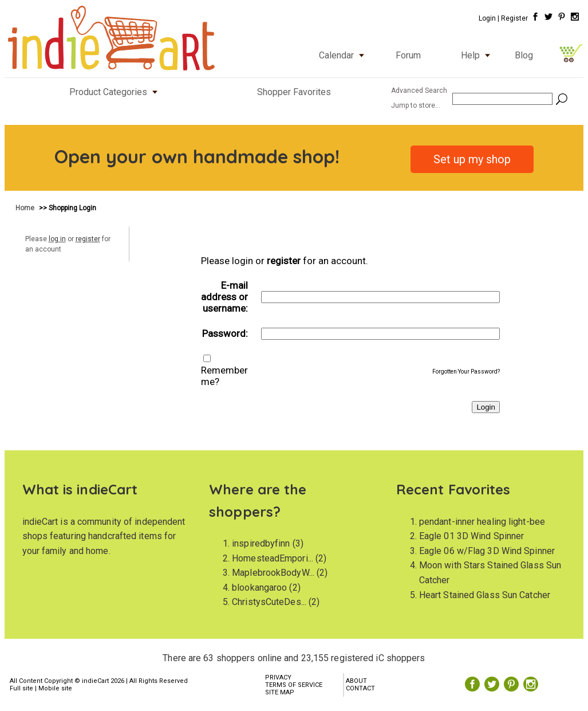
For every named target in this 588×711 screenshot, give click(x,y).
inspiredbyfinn (261, 543)
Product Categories (116, 92)
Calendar (344, 55)
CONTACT (360, 688)
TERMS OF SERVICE (294, 685)
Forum (408, 55)
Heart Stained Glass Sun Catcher (485, 595)
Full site (21, 688)
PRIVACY (278, 677)
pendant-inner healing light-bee (482, 522)
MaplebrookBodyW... (273, 573)
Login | (489, 18)
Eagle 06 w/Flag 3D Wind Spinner (487, 551)
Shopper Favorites (294, 92)
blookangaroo (259, 588)
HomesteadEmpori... (273, 558)
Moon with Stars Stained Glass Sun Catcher (490, 573)
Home (26, 208)
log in (57, 239)
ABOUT (356, 681)
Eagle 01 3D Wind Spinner (471, 536)
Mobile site (55, 688)
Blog (524, 55)
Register (514, 18)
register (88, 239)
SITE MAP (280, 692)
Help (478, 55)
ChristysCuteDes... (269, 602)
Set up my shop (472, 159)
